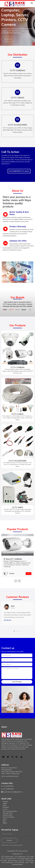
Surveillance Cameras (17, 74)
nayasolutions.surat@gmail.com (13, 792)
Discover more (8, 39)
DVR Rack (6, 807)
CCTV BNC (4, 861)
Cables (5, 803)
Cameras (5, 802)
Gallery (5, 823)
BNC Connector (13, 861)
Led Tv (27, 862)
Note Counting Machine (10, 811)
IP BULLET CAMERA (13, 559)
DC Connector (30, 861)
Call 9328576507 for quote (19, 171)
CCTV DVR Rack (19, 862)
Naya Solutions (23, 851)
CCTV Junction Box (7, 862)
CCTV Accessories (8, 128)
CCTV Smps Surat (10, 859)
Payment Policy (7, 815)
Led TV (5, 809)
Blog (4, 821)
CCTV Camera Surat (7, 857)
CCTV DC (21, 861)
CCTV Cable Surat (20, 857)
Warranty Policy (8, 813)
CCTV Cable (8, 101)
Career (5, 819)
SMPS (5, 805)
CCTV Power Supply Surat (25, 859)
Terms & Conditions (9, 817)
